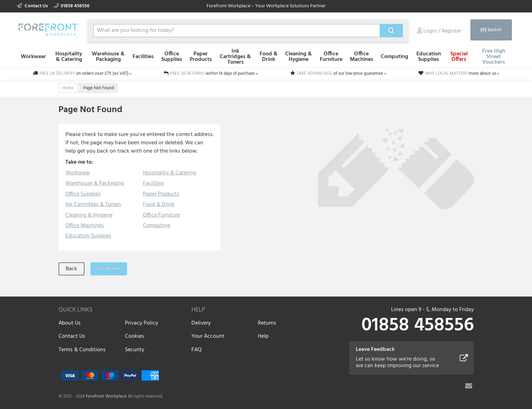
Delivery (201, 323)
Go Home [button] (109, 269)
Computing (394, 57)
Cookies (134, 336)
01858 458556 (72, 6)
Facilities (143, 57)
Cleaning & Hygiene (299, 57)
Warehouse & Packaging (108, 57)
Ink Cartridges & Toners (235, 57)
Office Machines (362, 57)
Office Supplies (172, 57)
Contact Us (33, 6)
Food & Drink (269, 57)
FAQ (196, 350)
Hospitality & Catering (69, 57)
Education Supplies (429, 57)
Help (263, 336)
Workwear (33, 57)
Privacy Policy (142, 323)
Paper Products (201, 57)
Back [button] (71, 269)
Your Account (208, 336)
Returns (267, 323)
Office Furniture (331, 57)
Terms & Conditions (82, 350)
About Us (70, 323)
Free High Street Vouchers (494, 57)
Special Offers (459, 57)
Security (135, 350)
